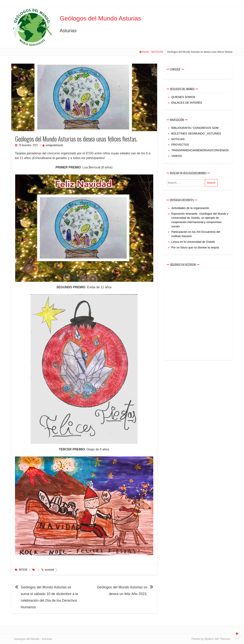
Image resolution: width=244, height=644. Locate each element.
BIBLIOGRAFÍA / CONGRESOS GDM (195, 128)
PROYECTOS (180, 145)
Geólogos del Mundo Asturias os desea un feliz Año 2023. (122, 591)
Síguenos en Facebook (183, 264)
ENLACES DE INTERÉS (187, 103)
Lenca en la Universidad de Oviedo (193, 242)
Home (145, 52)
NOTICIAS (157, 52)
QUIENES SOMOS (183, 97)
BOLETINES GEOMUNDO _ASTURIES (196, 133)
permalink (49, 570)
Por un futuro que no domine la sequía (195, 247)
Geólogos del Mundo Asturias (100, 18)
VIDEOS (177, 156)
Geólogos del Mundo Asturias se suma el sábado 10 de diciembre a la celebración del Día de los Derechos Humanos (49, 597)
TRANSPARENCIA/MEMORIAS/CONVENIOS (200, 150)
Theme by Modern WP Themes (211, 639)
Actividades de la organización (190, 208)
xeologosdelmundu (54, 145)
